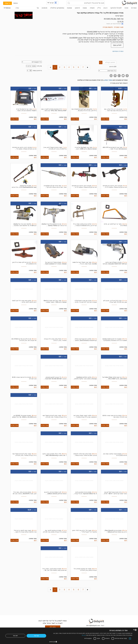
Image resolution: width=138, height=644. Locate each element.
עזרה (17, 8)
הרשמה (7, 3)
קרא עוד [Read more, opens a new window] (84, 635)
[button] (91, 642)
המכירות (134, 8)
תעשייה (92, 8)
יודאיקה (77, 8)
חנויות (126, 8)
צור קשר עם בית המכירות (114, 19)
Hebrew (7, 8)
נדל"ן (99, 8)
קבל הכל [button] (36, 636)
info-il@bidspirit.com (93, 626)
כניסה (15, 3)
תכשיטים (45, 8)
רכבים (106, 8)
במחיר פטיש (108, 80)
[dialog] (69, 636)
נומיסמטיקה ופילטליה (57, 8)
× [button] (134, 630)
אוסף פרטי (119, 16)
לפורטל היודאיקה (116, 8)
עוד (38, 8)
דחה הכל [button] (15, 636)
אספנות (69, 8)
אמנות (85, 8)
